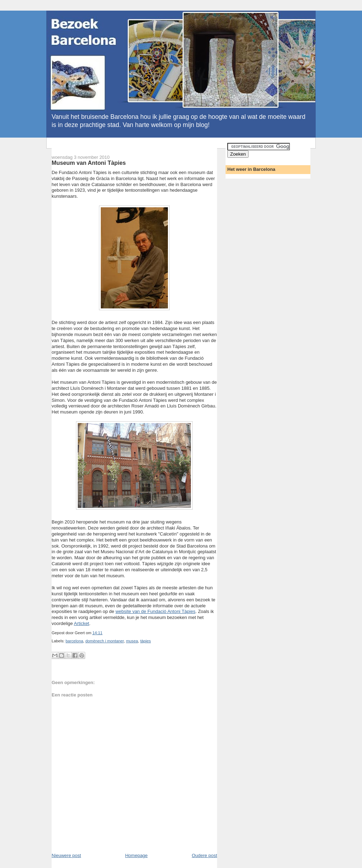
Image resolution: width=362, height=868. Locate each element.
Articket (81, 623)
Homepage (136, 855)
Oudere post (204, 855)
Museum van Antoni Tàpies (89, 163)
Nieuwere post (66, 855)
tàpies (146, 641)
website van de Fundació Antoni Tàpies (156, 611)
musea (132, 641)
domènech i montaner (104, 641)
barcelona (75, 641)
